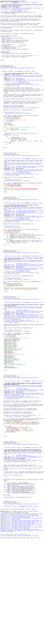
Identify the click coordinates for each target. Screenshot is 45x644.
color (26, 3)
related (18, 190)
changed (10, 135)
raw (34, 15)
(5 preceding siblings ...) (23, 544)
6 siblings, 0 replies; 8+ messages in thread (18, 99)
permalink (29, 15)
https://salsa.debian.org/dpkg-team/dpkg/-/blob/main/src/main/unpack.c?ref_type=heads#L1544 (21, 128)
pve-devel (13, 16)
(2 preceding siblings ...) (23, 315)
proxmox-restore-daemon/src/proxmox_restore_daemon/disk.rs (21, 497)
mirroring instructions (23, 639)
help (22, 3)
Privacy (33, 643)
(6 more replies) (17, 12)
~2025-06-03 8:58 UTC (24, 609)
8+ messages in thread (29, 85)
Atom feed (37, 3)
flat (16, 85)
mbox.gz (26, 612)
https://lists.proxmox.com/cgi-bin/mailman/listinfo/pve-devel (18, 81)
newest (34, 609)
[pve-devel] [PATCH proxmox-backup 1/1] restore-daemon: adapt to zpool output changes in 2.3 (23, 377)
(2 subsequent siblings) (22, 323)
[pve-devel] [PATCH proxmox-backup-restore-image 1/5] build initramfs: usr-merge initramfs (24, 200)
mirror (31, 3)
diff (5, 138)
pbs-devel (7, 16)
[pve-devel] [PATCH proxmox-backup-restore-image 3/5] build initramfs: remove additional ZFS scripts (24, 204)
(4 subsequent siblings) (22, 206)
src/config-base (9, 395)
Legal (38, 643)
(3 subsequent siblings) (22, 261)
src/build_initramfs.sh (11, 134)
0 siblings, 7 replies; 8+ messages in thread (15, 13)
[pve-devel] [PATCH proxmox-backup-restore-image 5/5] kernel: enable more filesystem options (24, 321)
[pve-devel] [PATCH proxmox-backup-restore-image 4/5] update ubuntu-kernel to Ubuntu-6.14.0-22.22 (24, 259)
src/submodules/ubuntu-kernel (12, 333)
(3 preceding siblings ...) (23, 371)
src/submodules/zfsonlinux (11, 215)
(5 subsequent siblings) (22, 98)
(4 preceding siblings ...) (23, 465)
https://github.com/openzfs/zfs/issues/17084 (18, 493)
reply (11, 85)
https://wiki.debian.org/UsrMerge (15, 126)
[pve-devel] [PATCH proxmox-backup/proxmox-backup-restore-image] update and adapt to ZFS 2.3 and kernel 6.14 (23, 91)
